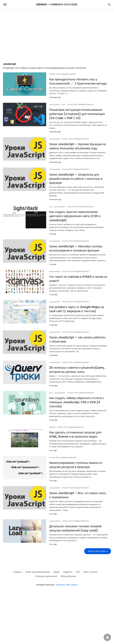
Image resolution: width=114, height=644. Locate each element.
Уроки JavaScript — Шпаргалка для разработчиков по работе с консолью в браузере (76, 179)
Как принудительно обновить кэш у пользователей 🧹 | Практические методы (78, 81)
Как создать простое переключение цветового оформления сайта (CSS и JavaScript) (75, 216)
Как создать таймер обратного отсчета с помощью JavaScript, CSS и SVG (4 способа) (77, 402)
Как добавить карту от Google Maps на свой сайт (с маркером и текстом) (77, 309)
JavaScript (55, 105)
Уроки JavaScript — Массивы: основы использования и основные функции (76, 248)
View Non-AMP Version (67, 585)
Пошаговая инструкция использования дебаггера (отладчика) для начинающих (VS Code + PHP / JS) (77, 114)
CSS (51, 207)
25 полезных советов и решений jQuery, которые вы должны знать (77, 370)
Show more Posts (97, 551)
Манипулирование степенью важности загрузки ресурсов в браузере (76, 465)
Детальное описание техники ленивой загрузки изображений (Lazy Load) (75, 528)
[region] (57, 34)
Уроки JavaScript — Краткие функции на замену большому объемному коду (77, 146)
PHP (64, 105)
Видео (52, 427)
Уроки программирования (63, 74)
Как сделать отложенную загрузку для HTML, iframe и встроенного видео (75, 434)
